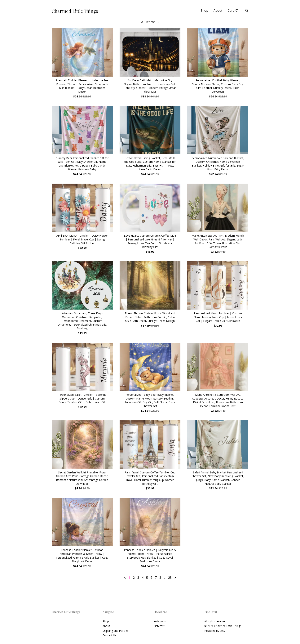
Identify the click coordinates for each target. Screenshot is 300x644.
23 (170, 578)
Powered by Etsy (215, 631)
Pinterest (159, 626)
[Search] (247, 11)
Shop (204, 11)
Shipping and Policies (115, 631)
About (218, 11)
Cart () (233, 11)
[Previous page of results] (125, 578)
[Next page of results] (175, 578)
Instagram (160, 621)
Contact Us (109, 635)
